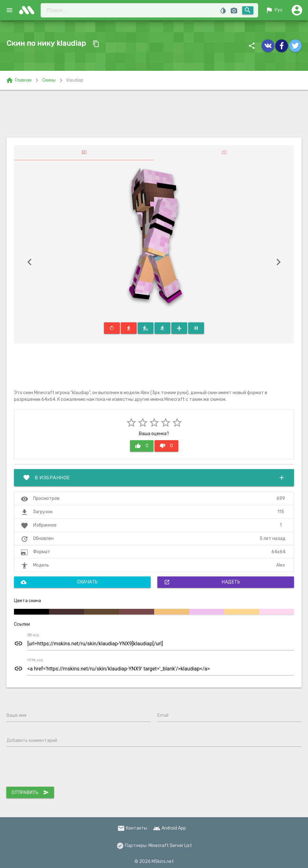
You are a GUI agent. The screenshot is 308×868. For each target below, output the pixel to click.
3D (84, 153)
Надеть (202, 582)
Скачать (59, 582)
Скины (49, 80)
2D (224, 153)
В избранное (154, 478)
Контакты (132, 828)
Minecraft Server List (170, 846)
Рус (274, 10)
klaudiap (75, 80)
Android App (169, 828)
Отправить (30, 792)
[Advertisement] (154, 114)
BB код (33, 635)
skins (29, 10)
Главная (19, 80)
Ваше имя (16, 715)
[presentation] (55, 768)
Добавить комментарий (32, 740)
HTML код (35, 660)
